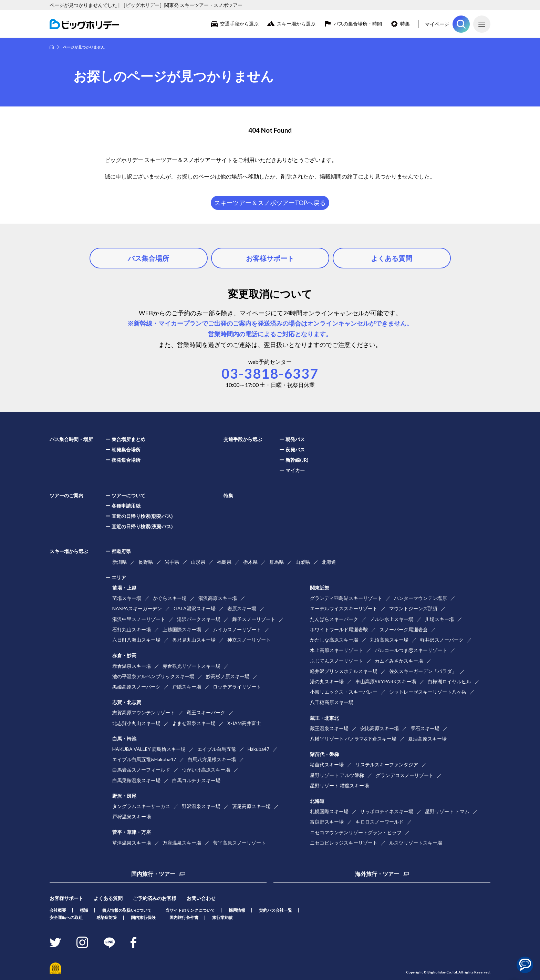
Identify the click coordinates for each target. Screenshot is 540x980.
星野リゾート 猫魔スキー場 (339, 785)
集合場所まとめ (128, 439)
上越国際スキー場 (182, 629)
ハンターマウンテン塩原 (420, 598)
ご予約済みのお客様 (155, 898)
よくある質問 (392, 258)
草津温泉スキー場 (132, 843)
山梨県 (303, 562)
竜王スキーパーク (206, 712)
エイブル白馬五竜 (217, 749)
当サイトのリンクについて (190, 910)
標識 (84, 910)
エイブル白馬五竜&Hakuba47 (144, 759)
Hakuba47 (258, 749)
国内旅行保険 (143, 917)
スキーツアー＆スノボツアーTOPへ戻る (270, 203)
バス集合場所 (148, 258)
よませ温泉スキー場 (194, 723)
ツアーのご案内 (66, 495)
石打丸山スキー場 (132, 629)
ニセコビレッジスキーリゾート (344, 843)
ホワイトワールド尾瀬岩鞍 (339, 629)
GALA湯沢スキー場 (195, 608)
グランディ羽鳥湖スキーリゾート (346, 598)
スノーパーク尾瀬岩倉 (404, 629)
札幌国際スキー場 (329, 811)
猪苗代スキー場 (327, 764)
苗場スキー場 (127, 598)
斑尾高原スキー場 (251, 806)
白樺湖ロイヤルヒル (449, 681)
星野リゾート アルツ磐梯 (337, 775)
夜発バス (295, 450)
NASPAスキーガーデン (137, 608)
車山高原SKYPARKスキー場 (386, 681)
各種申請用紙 (126, 506)
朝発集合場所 (126, 450)
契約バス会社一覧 (276, 910)
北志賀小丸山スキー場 (136, 723)
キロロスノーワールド (380, 822)
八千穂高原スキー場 (332, 702)
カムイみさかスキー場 (399, 661)
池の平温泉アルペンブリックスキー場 (153, 676)
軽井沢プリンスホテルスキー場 (344, 671)
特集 (405, 24)
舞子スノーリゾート (254, 619)
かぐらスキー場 (170, 598)
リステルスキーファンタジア (387, 764)
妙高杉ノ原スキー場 (228, 676)
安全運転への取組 (66, 917)
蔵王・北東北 (324, 718)
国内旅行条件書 (184, 917)
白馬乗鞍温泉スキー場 (136, 780)
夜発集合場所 (126, 460)
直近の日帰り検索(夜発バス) (142, 526)
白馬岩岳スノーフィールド (141, 770)
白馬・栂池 (124, 739)
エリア (119, 577)
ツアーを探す (461, 24)
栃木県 (250, 562)
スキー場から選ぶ (296, 24)
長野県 (146, 562)
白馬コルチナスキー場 (196, 780)
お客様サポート (270, 258)
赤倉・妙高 (124, 655)
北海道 (329, 562)
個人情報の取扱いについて (127, 910)
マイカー (295, 470)
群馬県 (277, 562)
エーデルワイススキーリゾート (344, 608)
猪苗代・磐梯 (324, 754)
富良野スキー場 (327, 822)
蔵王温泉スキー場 (329, 728)
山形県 (198, 562)
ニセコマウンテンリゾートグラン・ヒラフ (356, 832)
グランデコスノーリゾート (405, 775)
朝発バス (295, 439)
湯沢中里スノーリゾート (139, 619)
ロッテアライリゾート (237, 687)
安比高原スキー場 (380, 728)
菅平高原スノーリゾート (239, 843)
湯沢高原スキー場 (218, 598)
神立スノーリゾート (249, 640)
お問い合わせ (201, 898)
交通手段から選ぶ (239, 24)
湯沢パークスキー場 (199, 619)
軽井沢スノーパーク (442, 640)
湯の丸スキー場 (327, 681)
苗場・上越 (124, 588)
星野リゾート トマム (447, 811)
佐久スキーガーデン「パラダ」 (423, 671)
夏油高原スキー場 (427, 739)
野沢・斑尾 (124, 796)
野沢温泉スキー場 (201, 806)
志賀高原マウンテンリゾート (144, 712)
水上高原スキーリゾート (336, 650)
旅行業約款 (222, 917)
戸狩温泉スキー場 (132, 816)
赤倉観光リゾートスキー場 (191, 666)
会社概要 (58, 910)
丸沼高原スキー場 (389, 640)
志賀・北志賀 (127, 702)
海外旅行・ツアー (377, 874)
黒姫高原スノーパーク (136, 687)
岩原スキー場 (242, 608)
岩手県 (172, 562)
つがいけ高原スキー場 (206, 770)
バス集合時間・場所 (71, 439)
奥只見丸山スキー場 (194, 640)
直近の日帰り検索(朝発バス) (142, 516)
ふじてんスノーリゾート (336, 661)
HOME (52, 47)
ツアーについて (128, 495)
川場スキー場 (439, 619)
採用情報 (237, 910)
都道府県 (121, 551)
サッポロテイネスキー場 (387, 811)
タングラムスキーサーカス (141, 806)
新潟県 (120, 562)
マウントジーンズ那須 (413, 608)
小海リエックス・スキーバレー (344, 692)
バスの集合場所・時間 (358, 24)
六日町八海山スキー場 (136, 640)
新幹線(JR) (297, 460)
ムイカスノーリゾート (237, 629)
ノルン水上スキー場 (392, 619)
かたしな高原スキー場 (334, 640)
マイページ (437, 24)
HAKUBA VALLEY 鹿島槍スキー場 (149, 749)
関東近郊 (320, 588)
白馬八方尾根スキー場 (212, 759)
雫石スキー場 (425, 728)
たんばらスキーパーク (334, 619)
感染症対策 (107, 917)
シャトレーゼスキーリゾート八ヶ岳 (428, 692)
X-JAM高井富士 (244, 723)
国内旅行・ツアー (153, 874)
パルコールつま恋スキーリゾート (411, 650)
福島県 (224, 562)
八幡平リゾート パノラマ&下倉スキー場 (353, 739)
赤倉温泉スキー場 (132, 666)
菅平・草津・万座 (132, 832)
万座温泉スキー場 (182, 843)
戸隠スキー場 (187, 687)
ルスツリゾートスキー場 (416, 843)
